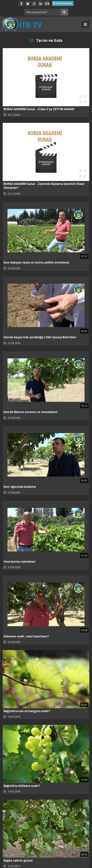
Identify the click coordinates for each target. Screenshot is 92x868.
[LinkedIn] (41, 4)
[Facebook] (21, 4)
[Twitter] (28, 4)
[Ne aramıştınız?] (42, 12)
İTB (47, 4)
